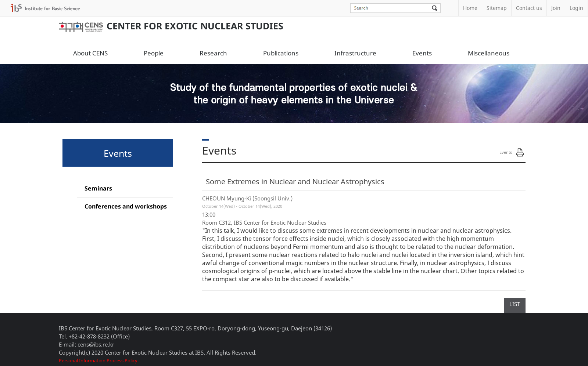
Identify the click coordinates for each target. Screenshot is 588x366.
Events (422, 53)
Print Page (520, 152)
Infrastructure (355, 53)
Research (213, 53)
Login (576, 8)
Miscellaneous (489, 53)
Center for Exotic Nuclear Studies (171, 26)
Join (556, 8)
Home (470, 8)
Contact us (529, 8)
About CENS (90, 53)
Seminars (98, 188)
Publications (281, 53)
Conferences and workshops (126, 206)
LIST (515, 304)
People (154, 53)
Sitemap (497, 8)
